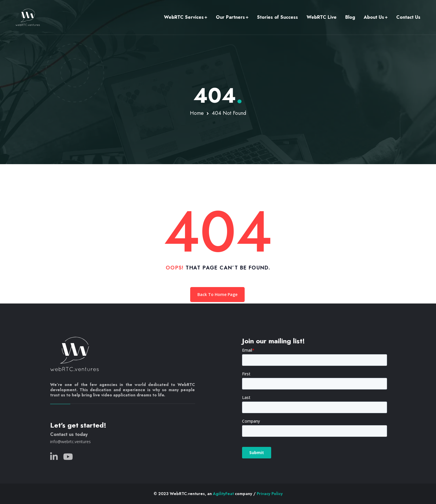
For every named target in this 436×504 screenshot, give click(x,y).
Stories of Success (278, 17)
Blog (350, 17)
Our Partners (230, 17)
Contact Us (408, 17)
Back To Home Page (217, 294)
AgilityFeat (223, 494)
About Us (374, 17)
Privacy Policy (270, 494)
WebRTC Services (184, 17)
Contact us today (69, 434)
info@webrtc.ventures (70, 442)
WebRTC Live (322, 17)
